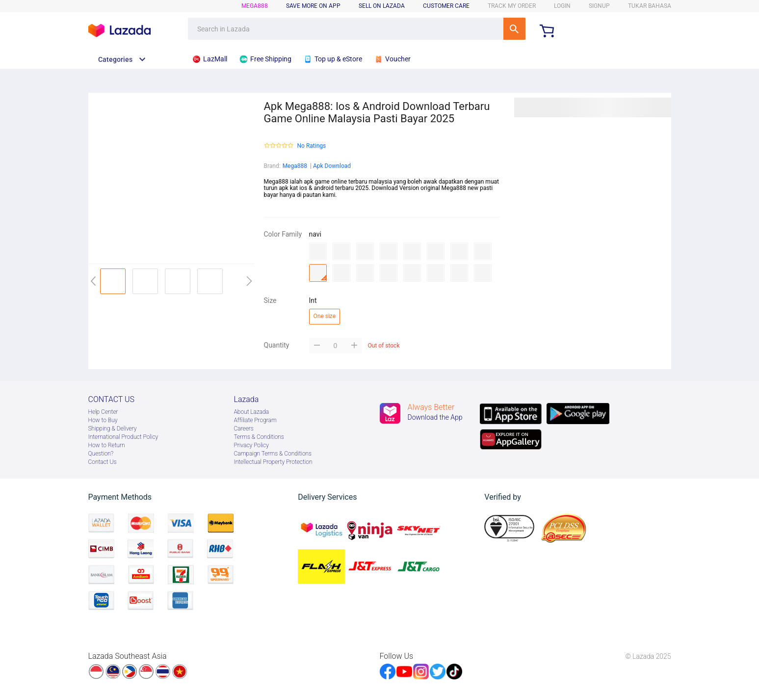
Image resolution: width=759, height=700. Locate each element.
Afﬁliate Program (255, 420)
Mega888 (295, 166)
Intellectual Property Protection (273, 462)
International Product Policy (123, 437)
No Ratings (312, 146)
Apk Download (332, 166)
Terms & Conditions (259, 437)
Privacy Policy (251, 445)
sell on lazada (382, 6)
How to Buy (103, 420)
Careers (244, 429)
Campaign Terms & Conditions (273, 454)
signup (599, 6)
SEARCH (514, 29)
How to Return (107, 445)
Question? (101, 454)
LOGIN (562, 6)
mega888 (255, 6)
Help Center (103, 412)
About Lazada (252, 412)
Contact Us (103, 462)
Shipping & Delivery (113, 429)
